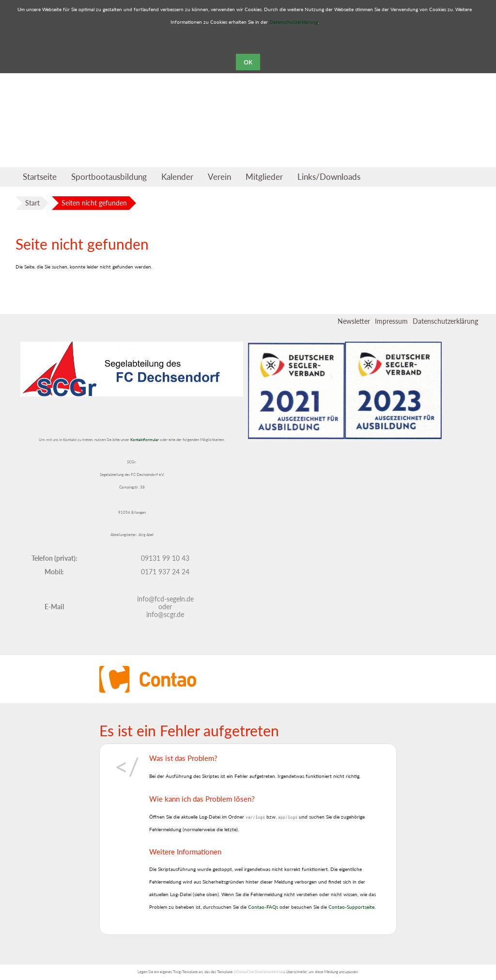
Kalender (177, 177)
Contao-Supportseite (351, 907)
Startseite (40, 177)
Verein (219, 177)
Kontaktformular (145, 440)
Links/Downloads (329, 177)
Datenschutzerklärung (294, 22)
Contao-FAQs (263, 907)
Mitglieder (264, 177)
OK (248, 62)
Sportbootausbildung (109, 177)
